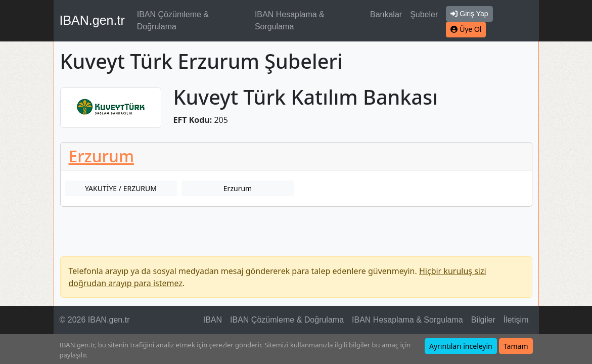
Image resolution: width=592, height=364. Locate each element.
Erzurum (101, 156)
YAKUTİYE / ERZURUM (121, 188)
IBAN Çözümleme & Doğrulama (173, 20)
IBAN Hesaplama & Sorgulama (290, 20)
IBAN (213, 320)
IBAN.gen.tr (92, 20)
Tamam (516, 346)
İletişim (516, 320)
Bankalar (386, 14)
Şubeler (424, 14)
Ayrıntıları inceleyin (461, 346)
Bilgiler (483, 320)
